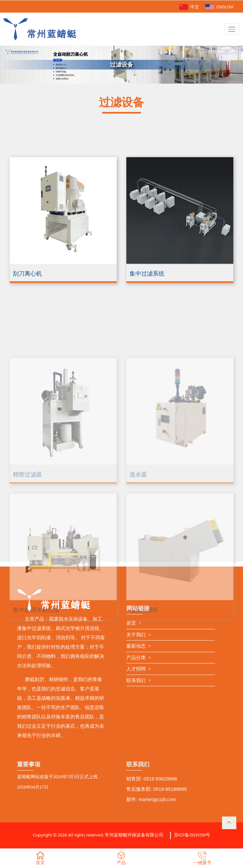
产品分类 (136, 658)
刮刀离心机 (27, 298)
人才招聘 (136, 669)
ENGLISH (219, 7)
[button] (229, 823)
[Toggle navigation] (232, 29)
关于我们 (136, 635)
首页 (131, 624)
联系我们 (136, 681)
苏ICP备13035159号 (192, 835)
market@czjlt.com (157, 800)
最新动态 (136, 646)
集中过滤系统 (147, 298)
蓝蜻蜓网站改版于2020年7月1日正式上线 (57, 777)
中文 (189, 7)
